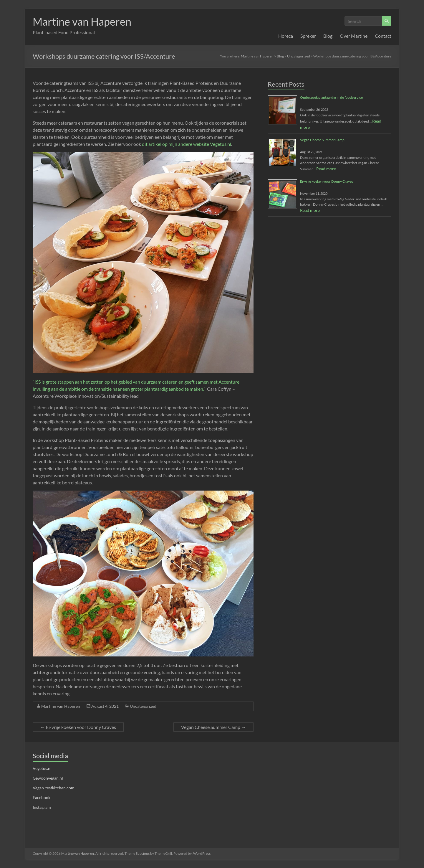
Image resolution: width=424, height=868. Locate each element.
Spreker (308, 36)
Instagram (42, 807)
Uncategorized (143, 706)
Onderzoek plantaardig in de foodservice (331, 97)
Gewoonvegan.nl (48, 778)
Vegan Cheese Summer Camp (213, 727)
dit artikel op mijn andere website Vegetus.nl (187, 144)
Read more (326, 169)
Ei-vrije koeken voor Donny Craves (78, 727)
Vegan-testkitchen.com (54, 788)
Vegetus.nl (42, 768)
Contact (383, 36)
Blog (328, 36)
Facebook (42, 797)
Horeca (286, 36)
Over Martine (354, 36)
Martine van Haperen (82, 22)
